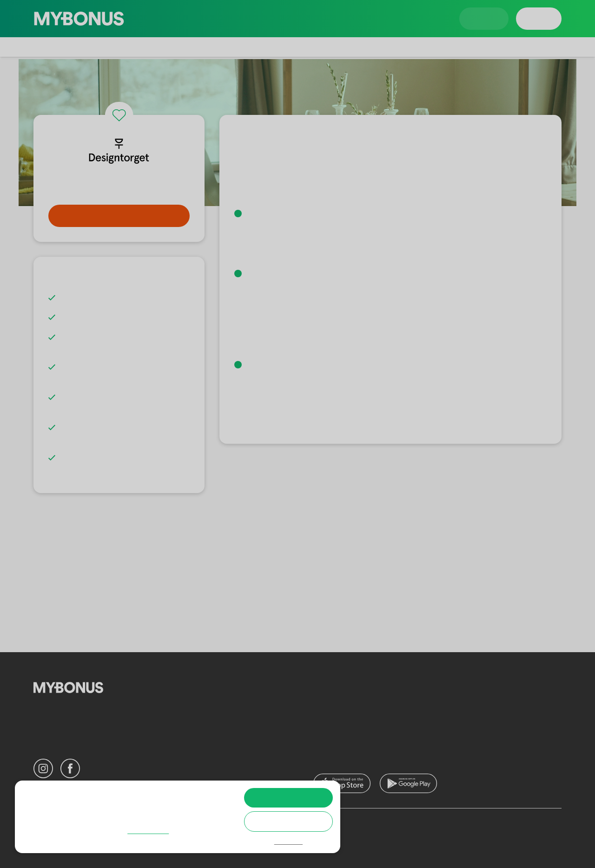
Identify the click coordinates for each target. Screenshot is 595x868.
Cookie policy (56, 841)
